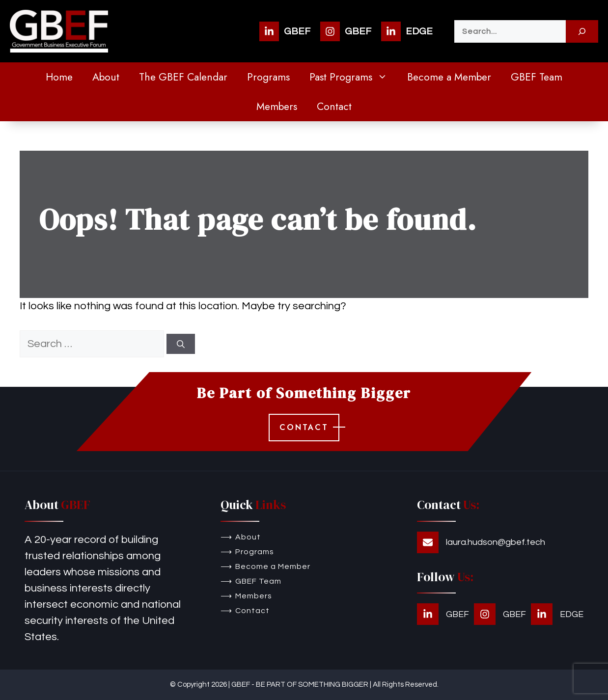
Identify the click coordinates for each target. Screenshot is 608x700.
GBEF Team (537, 77)
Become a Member (449, 77)
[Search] (582, 31)
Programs (268, 77)
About (106, 77)
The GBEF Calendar (183, 77)
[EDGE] (407, 31)
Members (277, 107)
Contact (334, 107)
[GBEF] (285, 31)
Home (59, 77)
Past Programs (353, 77)
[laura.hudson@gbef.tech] (481, 542)
